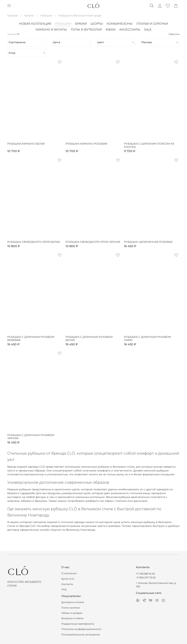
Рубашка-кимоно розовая (86, 144)
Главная (13, 16)
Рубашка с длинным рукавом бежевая (31, 339)
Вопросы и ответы (72, 618)
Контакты (67, 584)
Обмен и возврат (72, 613)
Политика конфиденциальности (81, 629)
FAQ (64, 589)
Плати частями (71, 608)
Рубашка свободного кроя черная (93, 242)
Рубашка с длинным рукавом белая (89, 339)
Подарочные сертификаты (78, 624)
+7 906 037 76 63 (146, 578)
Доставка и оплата (73, 602)
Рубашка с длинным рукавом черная (31, 437)
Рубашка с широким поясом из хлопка (149, 145)
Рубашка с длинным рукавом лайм (147, 339)
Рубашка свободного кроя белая (34, 242)
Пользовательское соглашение (81, 635)
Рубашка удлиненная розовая (148, 242)
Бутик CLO (68, 579)
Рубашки (46, 16)
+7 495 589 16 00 (145, 574)
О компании (69, 573)
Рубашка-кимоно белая (26, 144)
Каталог (29, 16)
